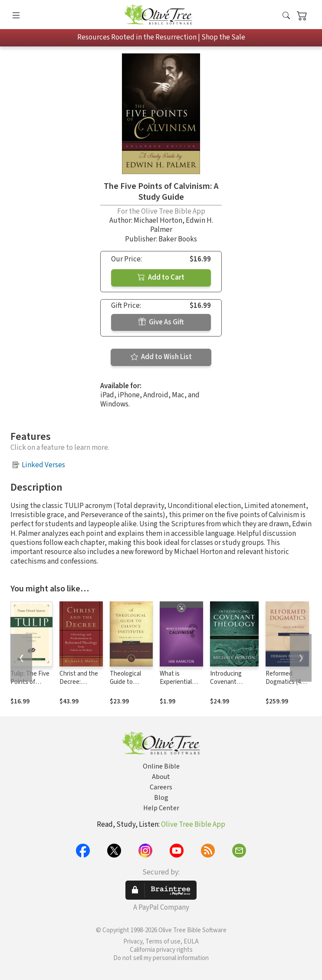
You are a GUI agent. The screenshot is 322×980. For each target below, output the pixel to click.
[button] (286, 16)
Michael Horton (158, 221)
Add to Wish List (161, 357)
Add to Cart (161, 277)
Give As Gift (161, 322)
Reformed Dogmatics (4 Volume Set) (283, 682)
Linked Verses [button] (43, 465)
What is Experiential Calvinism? (176, 682)
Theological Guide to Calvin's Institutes (125, 686)
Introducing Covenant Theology (226, 682)
